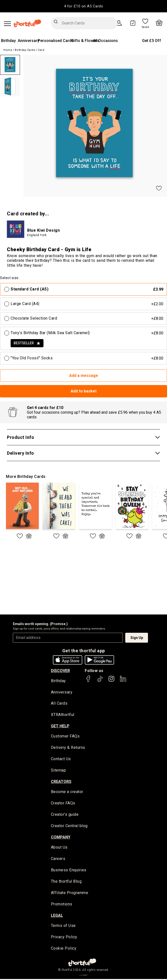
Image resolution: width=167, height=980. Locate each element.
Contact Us (61, 760)
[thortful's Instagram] (111, 681)
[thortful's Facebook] (88, 681)
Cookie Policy (64, 949)
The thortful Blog (66, 882)
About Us (59, 848)
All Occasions (105, 41)
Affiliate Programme (70, 894)
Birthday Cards (25, 50)
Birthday (8, 41)
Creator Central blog (69, 827)
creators (61, 782)
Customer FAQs (65, 737)
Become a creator (67, 792)
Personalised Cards (56, 41)
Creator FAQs (63, 804)
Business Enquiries (69, 871)
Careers (58, 860)
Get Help (60, 726)
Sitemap (59, 771)
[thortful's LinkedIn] (123, 681)
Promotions (62, 905)
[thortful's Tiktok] (100, 681)
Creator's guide (65, 815)
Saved (146, 27)
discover (60, 671)
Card (41, 50)
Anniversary (29, 41)
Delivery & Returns (68, 748)
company (61, 838)
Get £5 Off (152, 41)
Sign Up (137, 638)
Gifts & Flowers (85, 41)
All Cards (59, 704)
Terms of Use (63, 927)
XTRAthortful (63, 715)
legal (57, 916)
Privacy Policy (64, 938)
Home (8, 50)
